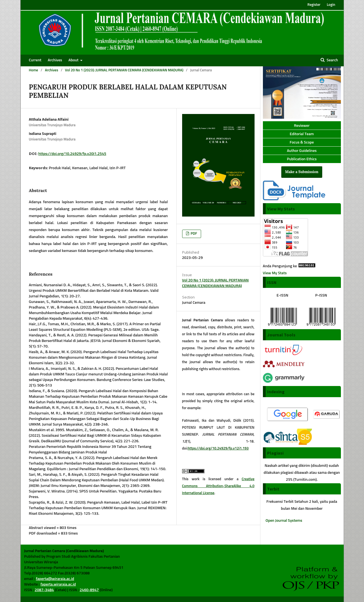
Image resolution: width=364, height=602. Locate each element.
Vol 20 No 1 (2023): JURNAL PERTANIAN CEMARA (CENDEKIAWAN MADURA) (124, 70)
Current (35, 60)
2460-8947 (89, 590)
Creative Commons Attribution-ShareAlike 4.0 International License (218, 486)
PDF (194, 234)
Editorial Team (302, 134)
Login (331, 5)
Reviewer (302, 126)
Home (34, 70)
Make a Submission (302, 172)
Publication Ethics (302, 159)
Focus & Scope (302, 142)
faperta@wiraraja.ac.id (55, 579)
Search (332, 60)
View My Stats (275, 273)
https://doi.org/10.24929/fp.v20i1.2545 (72, 154)
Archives (55, 60)
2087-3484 (44, 590)
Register (314, 5)
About (74, 60)
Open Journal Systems (284, 521)
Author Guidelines (302, 151)
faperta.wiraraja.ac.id (58, 584)
